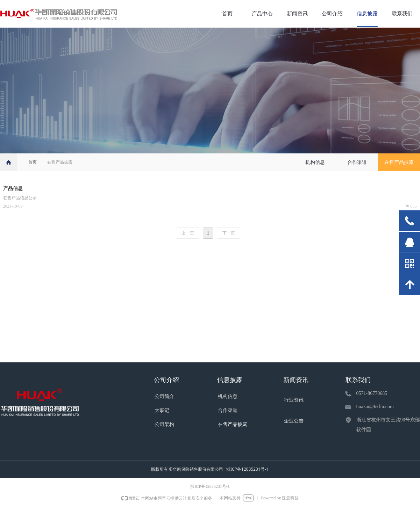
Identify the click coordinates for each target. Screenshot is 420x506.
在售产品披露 (60, 162)
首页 (33, 162)
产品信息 (13, 189)
